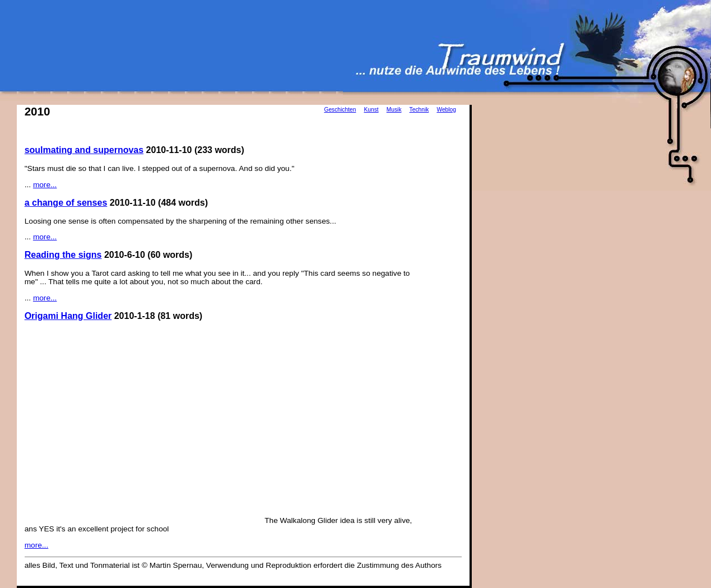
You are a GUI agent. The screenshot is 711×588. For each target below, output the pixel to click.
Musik (394, 110)
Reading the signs (63, 255)
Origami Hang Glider (68, 316)
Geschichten (340, 110)
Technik (419, 110)
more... (45, 185)
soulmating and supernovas (84, 150)
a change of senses (66, 203)
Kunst (371, 110)
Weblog (446, 110)
